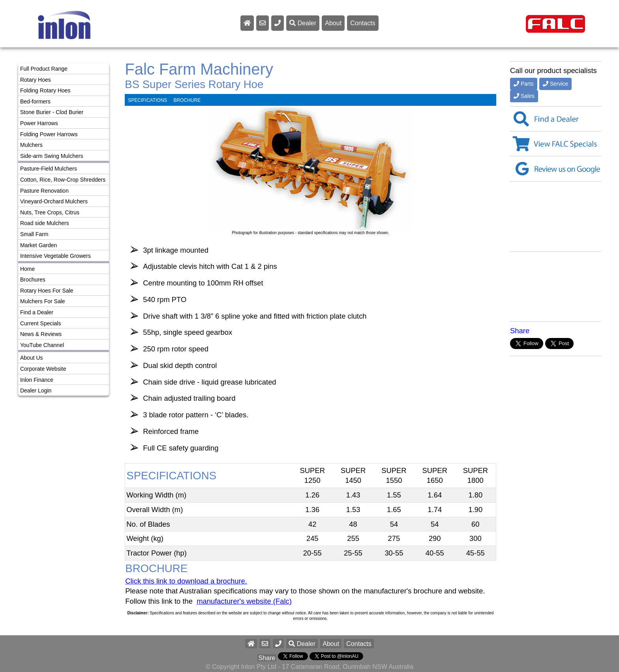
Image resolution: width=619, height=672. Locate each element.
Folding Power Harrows (49, 134)
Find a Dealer (37, 312)
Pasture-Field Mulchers (49, 169)
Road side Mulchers (45, 223)
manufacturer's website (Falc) (244, 601)
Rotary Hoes (36, 80)
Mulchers (31, 145)
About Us (32, 358)
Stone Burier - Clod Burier (52, 112)
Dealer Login (36, 390)
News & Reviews (41, 334)
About (333, 23)
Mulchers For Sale (43, 301)
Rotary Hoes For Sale (47, 291)
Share (520, 331)
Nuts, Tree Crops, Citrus (50, 212)
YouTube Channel (42, 345)
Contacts (363, 23)
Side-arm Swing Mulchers (52, 156)
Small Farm (34, 234)
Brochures (33, 280)
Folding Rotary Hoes (45, 90)
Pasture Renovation (44, 191)
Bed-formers (35, 101)
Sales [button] (524, 96)
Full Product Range (44, 69)
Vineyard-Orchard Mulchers (54, 201)
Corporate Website (43, 369)
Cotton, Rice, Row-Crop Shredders (63, 180)
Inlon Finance (37, 380)
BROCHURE (187, 100)
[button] (278, 644)
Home (27, 269)
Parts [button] (524, 84)
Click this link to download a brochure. (186, 581)
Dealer (303, 23)
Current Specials (41, 323)
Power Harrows (39, 123)
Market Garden (38, 245)
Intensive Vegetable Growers (55, 256)
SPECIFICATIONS (147, 100)
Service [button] (556, 84)
